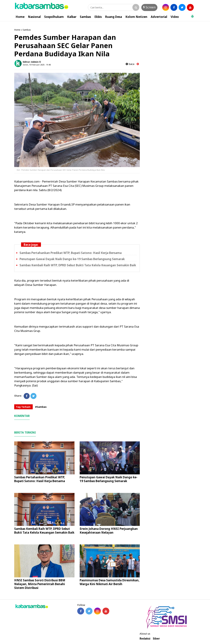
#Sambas (41, 407)
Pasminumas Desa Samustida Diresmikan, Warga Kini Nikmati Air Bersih (110, 582)
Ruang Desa (114, 17)
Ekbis (98, 17)
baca (130, 64)
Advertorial (159, 17)
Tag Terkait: (23, 407)
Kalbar (72, 17)
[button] (192, 15)
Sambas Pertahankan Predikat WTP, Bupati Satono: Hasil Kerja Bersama (71, 253)
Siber (156, 639)
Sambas (85, 17)
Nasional (34, 17)
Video (175, 17)
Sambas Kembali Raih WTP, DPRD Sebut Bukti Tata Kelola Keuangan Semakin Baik (78, 265)
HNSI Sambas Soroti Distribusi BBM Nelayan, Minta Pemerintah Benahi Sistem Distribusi (40, 584)
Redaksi (145, 639)
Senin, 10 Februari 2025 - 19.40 (37, 65)
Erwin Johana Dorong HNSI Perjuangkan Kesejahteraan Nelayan (109, 531)
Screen (149, 7)
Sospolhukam (54, 17)
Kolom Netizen (136, 17)
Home (20, 17)
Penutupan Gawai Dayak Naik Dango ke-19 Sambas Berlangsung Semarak (72, 259)
